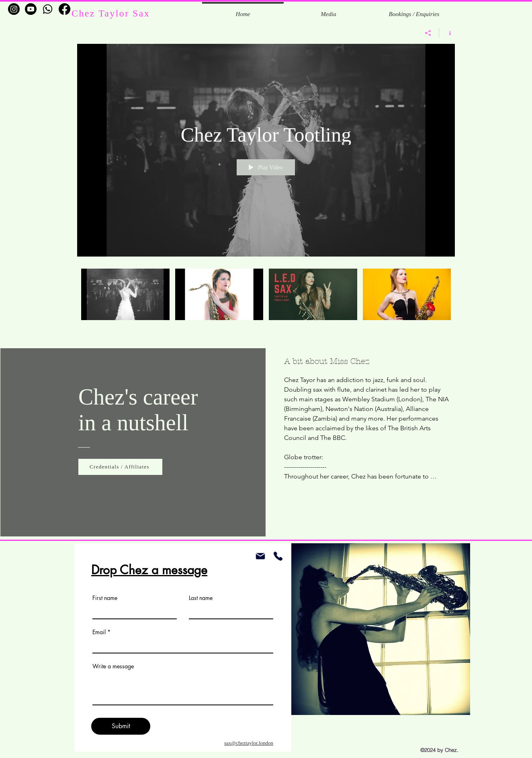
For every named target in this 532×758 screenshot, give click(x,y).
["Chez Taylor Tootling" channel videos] (266, 300)
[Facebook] (64, 9)
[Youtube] (31, 9)
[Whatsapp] (48, 9)
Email (99, 632)
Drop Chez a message (149, 570)
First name (105, 598)
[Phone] (278, 556)
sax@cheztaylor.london (249, 743)
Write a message (113, 666)
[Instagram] (14, 9)
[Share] (428, 33)
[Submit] (121, 726)
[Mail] (260, 556)
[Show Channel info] (447, 33)
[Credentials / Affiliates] (120, 467)
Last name (201, 598)
